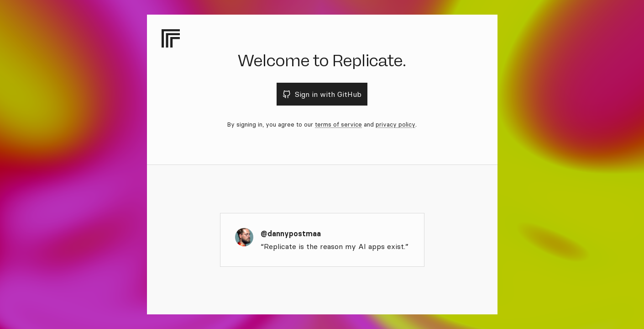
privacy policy (395, 124)
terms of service (338, 124)
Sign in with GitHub (322, 94)
